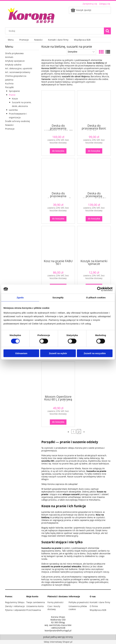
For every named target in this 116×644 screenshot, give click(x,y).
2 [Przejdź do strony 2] (79, 432)
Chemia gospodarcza (16, 76)
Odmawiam (21, 353)
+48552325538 (58, 628)
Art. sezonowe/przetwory (18, 72)
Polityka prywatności (79, 602)
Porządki (9, 87)
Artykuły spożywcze (15, 61)
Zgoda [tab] (20, 297)
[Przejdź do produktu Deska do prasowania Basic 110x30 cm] (94, 107)
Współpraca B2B (98, 610)
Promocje (10, 129)
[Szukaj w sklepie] (55, 31)
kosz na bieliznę (95, 63)
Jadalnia (9, 80)
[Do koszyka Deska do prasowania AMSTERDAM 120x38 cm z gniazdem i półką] (58, 151)
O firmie (94, 606)
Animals (9, 57)
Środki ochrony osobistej (18, 121)
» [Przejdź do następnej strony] (84, 432)
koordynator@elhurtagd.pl (58, 631)
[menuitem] (11, 40)
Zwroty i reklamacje (15, 606)
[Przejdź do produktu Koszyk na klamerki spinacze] (94, 243)
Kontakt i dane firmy (100, 602)
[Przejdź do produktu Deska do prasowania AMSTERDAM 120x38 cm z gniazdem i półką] (58, 107)
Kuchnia (9, 83)
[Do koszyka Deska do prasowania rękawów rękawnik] (58, 219)
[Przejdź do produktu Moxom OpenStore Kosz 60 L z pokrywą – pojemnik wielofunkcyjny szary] (58, 378)
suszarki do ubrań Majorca (76, 76)
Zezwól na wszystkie (95, 353)
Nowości (9, 125)
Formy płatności (55, 602)
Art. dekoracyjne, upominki (19, 68)
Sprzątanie (14, 91)
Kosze (15, 99)
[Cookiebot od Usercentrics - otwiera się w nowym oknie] (99, 289)
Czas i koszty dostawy (54, 608)
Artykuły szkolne (13, 65)
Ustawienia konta (35, 606)
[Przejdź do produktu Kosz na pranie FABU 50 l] (58, 243)
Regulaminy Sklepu (15, 602)
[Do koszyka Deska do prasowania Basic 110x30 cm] (94, 151)
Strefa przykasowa (14, 53)
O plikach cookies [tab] (96, 297)
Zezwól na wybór (58, 353)
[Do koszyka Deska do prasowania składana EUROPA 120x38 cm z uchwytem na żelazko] (94, 219)
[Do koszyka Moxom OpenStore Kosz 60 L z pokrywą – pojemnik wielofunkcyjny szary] (58, 422)
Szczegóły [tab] (58, 297)
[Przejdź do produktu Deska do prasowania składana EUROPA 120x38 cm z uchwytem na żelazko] (94, 175)
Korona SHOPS (49, 68)
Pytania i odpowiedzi (16, 610)
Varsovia (46, 79)
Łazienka (13, 110)
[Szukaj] (107, 31)
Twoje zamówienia (36, 602)
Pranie (12, 95)
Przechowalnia (34, 610)
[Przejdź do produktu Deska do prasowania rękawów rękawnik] (58, 175)
